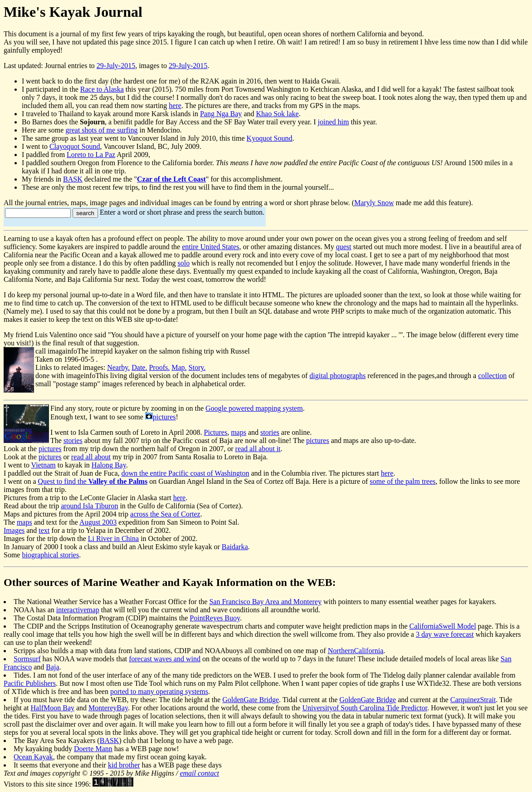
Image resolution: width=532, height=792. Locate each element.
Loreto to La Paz (91, 155)
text (44, 530)
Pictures (216, 432)
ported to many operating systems (159, 691)
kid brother (124, 765)
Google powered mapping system (254, 408)
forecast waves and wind (165, 659)
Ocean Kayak (33, 757)
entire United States (210, 247)
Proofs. (159, 367)
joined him (333, 122)
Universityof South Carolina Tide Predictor (365, 708)
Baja (52, 667)
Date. (139, 367)
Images (14, 530)
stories (270, 432)
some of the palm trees (403, 481)
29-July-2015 (116, 66)
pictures (164, 417)
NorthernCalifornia (356, 651)
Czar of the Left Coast (171, 179)
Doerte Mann (93, 749)
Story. (197, 367)
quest (344, 247)
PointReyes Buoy (215, 618)
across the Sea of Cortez (165, 514)
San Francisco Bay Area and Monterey (265, 602)
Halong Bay (109, 465)
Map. (179, 367)
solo (183, 263)
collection (492, 376)
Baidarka (235, 547)
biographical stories (50, 555)
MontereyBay (108, 708)
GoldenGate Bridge (251, 700)
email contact (199, 773)
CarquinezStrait (473, 700)
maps (239, 432)
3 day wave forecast (445, 634)
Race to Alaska (102, 89)
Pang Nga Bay (221, 114)
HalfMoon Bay (53, 708)
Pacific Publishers (30, 683)
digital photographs (337, 376)
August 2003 (98, 522)
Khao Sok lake (277, 114)
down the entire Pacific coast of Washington (185, 473)
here (175, 106)
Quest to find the (93, 481)
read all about (91, 457)
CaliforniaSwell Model (442, 626)
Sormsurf (27, 659)
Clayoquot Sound (75, 146)
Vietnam (44, 465)
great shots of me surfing (101, 130)
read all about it (258, 449)
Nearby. (118, 367)
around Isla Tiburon (89, 506)
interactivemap (78, 610)
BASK (73, 179)
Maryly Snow (374, 203)
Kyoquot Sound (270, 138)
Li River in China (113, 539)
